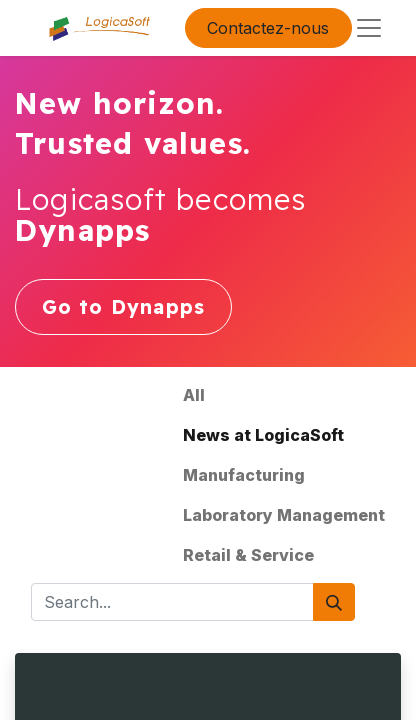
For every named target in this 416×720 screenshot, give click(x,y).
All (194, 395)
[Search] (334, 602)
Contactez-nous (268, 28)
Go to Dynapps (124, 307)
